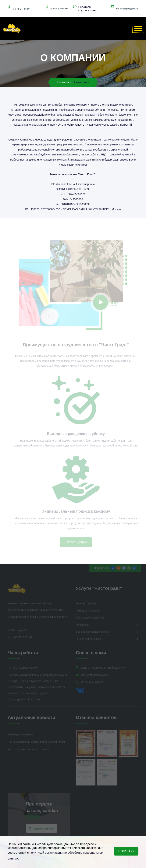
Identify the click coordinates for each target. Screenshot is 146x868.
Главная (63, 82)
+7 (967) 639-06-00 (59, 9)
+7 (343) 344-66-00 (21, 9)
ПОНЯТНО (126, 851)
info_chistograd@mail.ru (127, 9)
